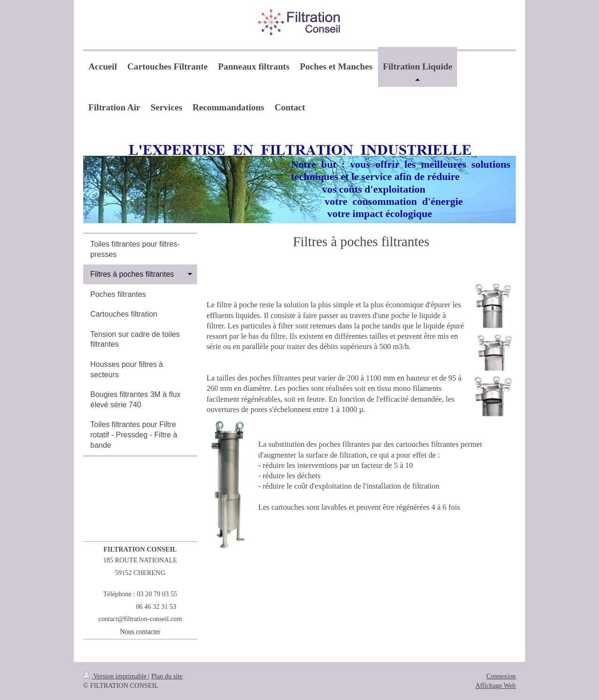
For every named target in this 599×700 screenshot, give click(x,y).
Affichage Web (496, 685)
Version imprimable (116, 676)
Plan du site (167, 676)
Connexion (501, 676)
